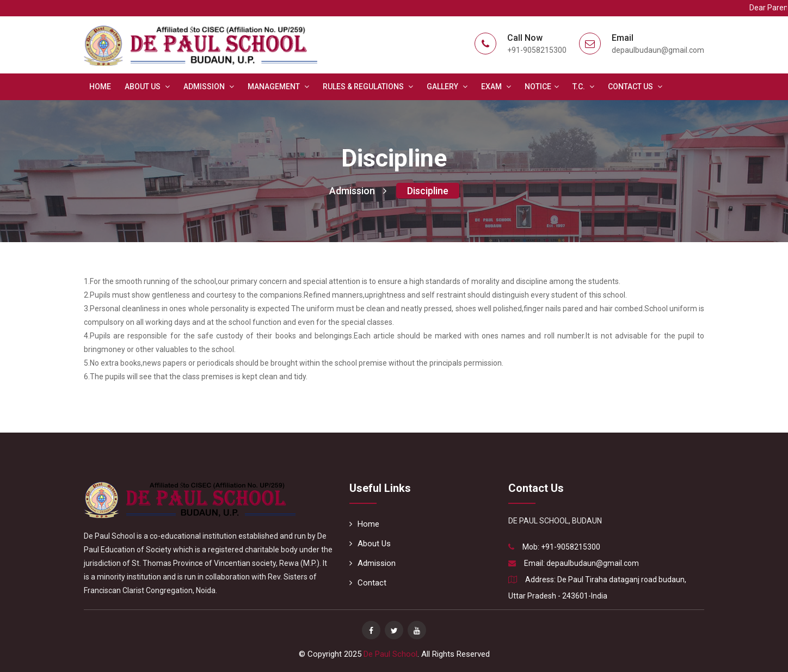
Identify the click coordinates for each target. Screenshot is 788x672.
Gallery (447, 87)
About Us (147, 87)
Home (100, 87)
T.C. (583, 87)
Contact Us (635, 87)
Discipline (428, 191)
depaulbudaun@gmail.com (593, 563)
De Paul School (390, 654)
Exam (496, 87)
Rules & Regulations (368, 87)
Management (278, 87)
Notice (542, 87)
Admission (209, 87)
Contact (368, 583)
